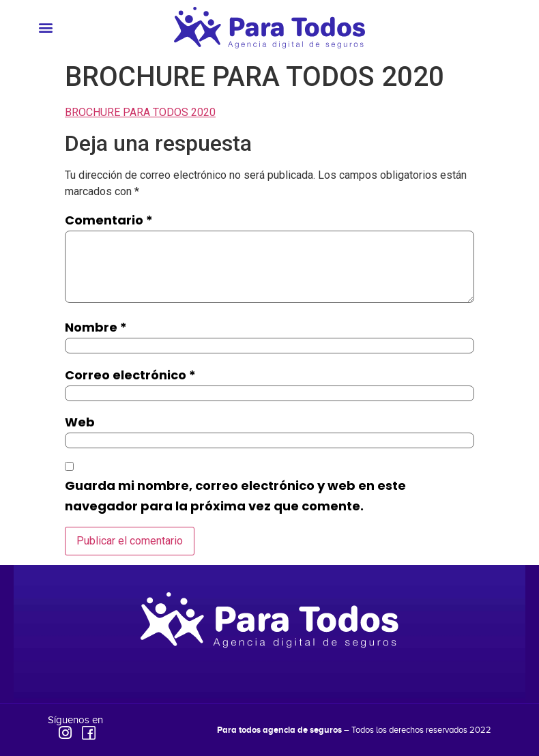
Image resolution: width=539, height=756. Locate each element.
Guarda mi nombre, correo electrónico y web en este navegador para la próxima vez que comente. (235, 496)
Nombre (96, 327)
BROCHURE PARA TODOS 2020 (140, 112)
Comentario (109, 220)
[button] (45, 28)
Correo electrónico (130, 375)
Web (80, 422)
